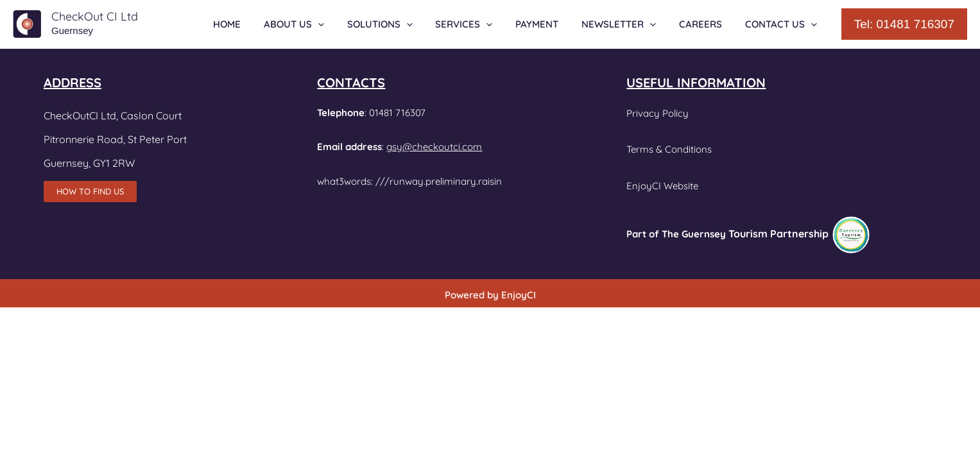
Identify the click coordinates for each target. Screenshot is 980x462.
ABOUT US (318, 24)
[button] (904, 24)
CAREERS (706, 24)
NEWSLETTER (628, 24)
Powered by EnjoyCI (490, 295)
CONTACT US (783, 24)
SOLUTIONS (400, 24)
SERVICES (481, 24)
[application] (342, 24)
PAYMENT (550, 24)
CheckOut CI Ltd (95, 16)
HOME (255, 24)
